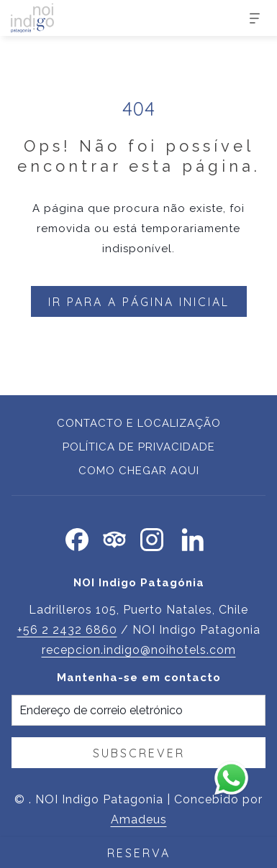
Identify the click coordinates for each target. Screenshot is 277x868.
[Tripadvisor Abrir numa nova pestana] (114, 537)
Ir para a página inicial (139, 302)
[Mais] (249, 18)
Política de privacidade (139, 447)
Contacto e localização (139, 423)
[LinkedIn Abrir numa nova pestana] (193, 537)
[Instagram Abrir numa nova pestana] (152, 537)
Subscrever (139, 753)
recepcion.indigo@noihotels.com (139, 650)
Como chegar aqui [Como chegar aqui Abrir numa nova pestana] (139, 471)
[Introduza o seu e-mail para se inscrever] (138, 710)
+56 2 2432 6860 (67, 630)
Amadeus (139, 819)
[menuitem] (138, 425)
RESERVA (139, 853)
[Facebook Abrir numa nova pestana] (77, 537)
